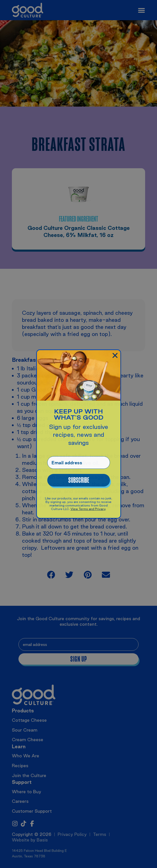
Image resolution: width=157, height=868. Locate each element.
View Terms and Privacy (88, 509)
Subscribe (79, 480)
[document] (78, 434)
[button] (115, 355)
